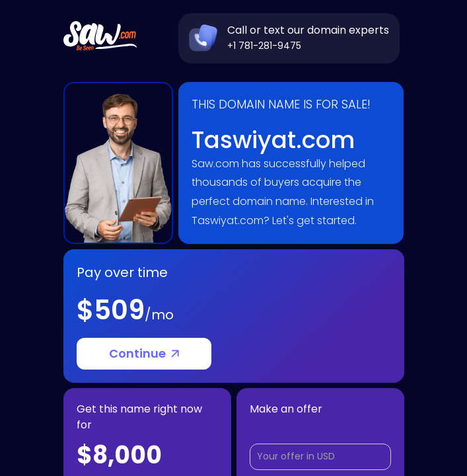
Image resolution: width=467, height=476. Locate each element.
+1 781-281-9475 (264, 46)
